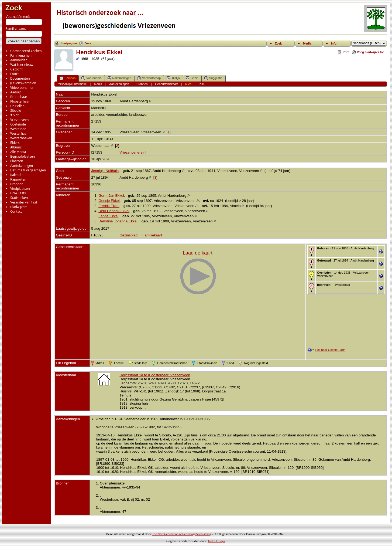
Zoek (14, 8)
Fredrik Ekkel (109, 206)
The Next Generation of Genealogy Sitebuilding (182, 534)
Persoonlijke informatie (72, 84)
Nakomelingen (119, 78)
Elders (15, 143)
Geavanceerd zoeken (26, 51)
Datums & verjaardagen (28, 170)
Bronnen (17, 184)
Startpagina (69, 43)
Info (334, 43)
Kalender (17, 175)
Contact (16, 211)
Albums (16, 147)
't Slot (14, 115)
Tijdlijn (173, 78)
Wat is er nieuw (22, 65)
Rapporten (18, 179)
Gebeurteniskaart (166, 84)
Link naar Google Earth (330, 350)
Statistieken (19, 198)
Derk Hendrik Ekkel (114, 211)
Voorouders (91, 78)
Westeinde (18, 129)
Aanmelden (19, 60)
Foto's (15, 74)
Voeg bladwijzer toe (371, 52)
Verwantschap (149, 78)
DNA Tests (18, 193)
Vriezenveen (19, 120)
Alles (188, 84)
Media (307, 43)
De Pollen (17, 106)
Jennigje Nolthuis (105, 171)
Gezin (192, 78)
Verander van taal (24, 202)
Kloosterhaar (20, 101)
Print (346, 52)
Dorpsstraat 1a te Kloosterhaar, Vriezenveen (155, 375)
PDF (202, 84)
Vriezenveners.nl (133, 152)
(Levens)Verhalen (23, 83)
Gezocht (16, 69)
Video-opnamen (22, 88)
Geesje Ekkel (109, 201)
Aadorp (16, 92)
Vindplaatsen (20, 189)
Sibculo (16, 111)
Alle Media (18, 152)
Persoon (68, 78)
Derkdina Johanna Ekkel (118, 221)
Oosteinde (18, 124)
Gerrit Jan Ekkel (111, 196)
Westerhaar (19, 133)
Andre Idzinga (216, 541)
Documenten (20, 78)
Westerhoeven (21, 138)
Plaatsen (17, 161)
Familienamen (21, 55)
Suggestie (213, 78)
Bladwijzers (19, 207)
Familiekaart (152, 235)
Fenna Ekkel (108, 216)
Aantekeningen (22, 166)
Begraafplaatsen (23, 156)
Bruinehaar (19, 97)
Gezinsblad (128, 235)
